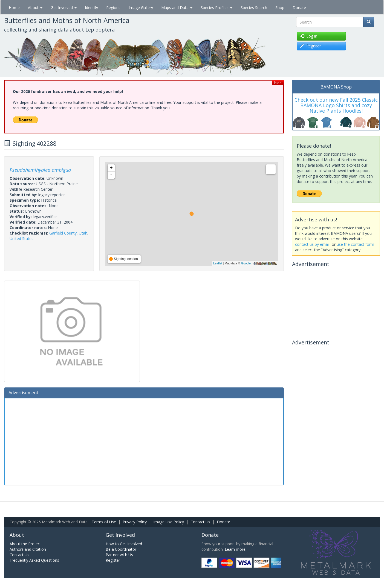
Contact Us (200, 522)
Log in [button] (309, 36)
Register (113, 560)
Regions (113, 8)
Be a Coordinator (121, 549)
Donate (299, 8)
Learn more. (236, 549)
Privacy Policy (135, 522)
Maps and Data (177, 8)
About (35, 8)
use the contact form (355, 244)
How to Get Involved (124, 544)
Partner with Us (119, 555)
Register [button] (311, 46)
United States (21, 239)
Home (14, 8)
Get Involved (64, 8)
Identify (91, 8)
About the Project (25, 544)
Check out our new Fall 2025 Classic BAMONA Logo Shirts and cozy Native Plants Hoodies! (336, 105)
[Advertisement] (144, 441)
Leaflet (218, 263)
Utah (83, 233)
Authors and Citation (28, 549)
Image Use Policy (169, 522)
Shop (280, 8)
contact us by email (312, 244)
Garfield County (63, 233)
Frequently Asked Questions (34, 560)
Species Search (254, 8)
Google (246, 263)
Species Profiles (216, 8)
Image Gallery (141, 8)
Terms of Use (104, 522)
